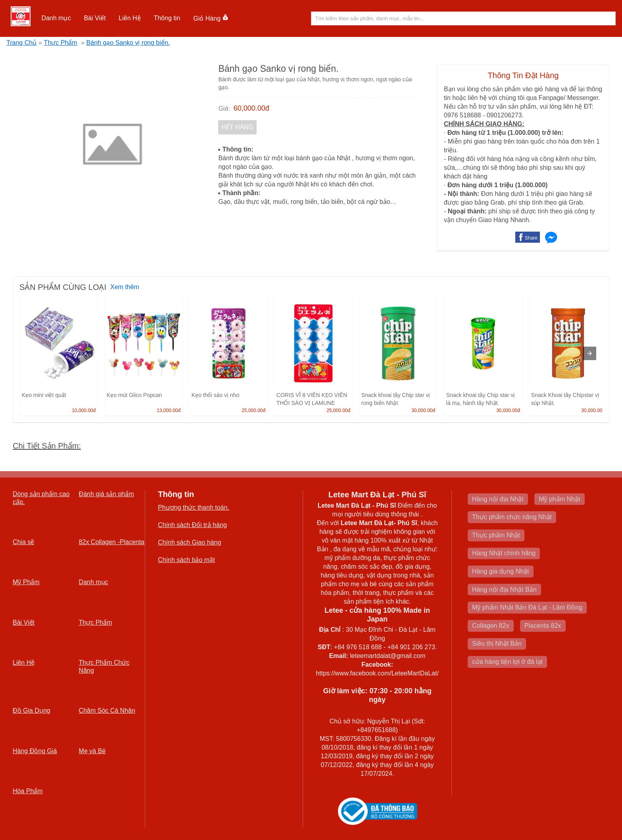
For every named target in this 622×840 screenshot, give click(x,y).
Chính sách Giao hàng (189, 542)
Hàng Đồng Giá (35, 751)
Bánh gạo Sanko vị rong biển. (128, 43)
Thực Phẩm (61, 43)
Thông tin (167, 18)
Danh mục (56, 18)
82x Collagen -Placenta (112, 542)
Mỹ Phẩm (26, 582)
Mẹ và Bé (92, 751)
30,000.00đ (423, 410)
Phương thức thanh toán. (194, 507)
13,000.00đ (169, 410)
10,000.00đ (84, 410)
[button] (56, 18)
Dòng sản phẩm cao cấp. (41, 498)
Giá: (224, 108)
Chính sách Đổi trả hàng (192, 525)
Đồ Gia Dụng (32, 711)
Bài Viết (95, 18)
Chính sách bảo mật (186, 560)
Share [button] (531, 238)
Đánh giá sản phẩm (107, 494)
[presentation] (589, 353)
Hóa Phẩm (28, 791)
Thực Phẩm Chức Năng (104, 666)
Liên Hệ (130, 18)
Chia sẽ (23, 542)
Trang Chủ (21, 43)
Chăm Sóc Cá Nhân (107, 711)
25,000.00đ (253, 410)
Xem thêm (125, 287)
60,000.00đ (251, 108)
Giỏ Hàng (211, 18)
